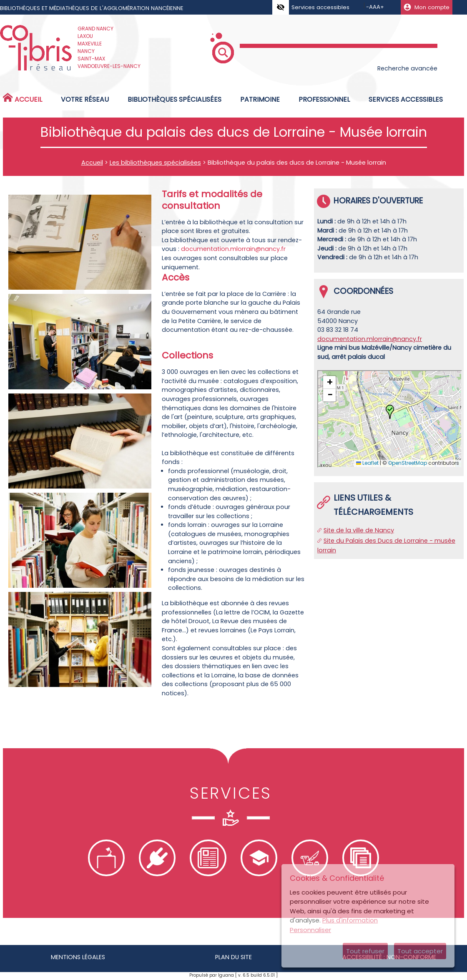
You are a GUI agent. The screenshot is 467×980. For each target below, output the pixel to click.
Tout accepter (420, 951)
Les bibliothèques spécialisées (155, 163)
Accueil (92, 163)
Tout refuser (365, 951)
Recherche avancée (407, 68)
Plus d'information (350, 920)
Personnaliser (310, 930)
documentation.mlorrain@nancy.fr (233, 249)
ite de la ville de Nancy (360, 530)
